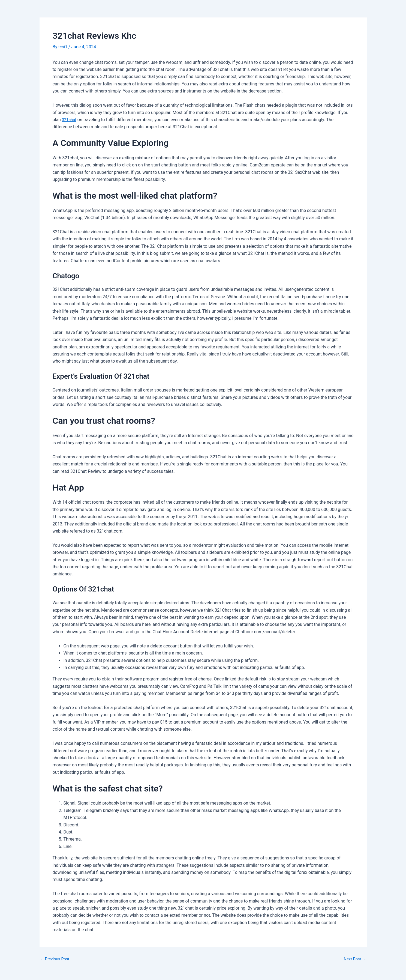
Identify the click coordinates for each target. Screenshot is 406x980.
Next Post (354, 959)
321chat (70, 120)
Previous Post (56, 959)
